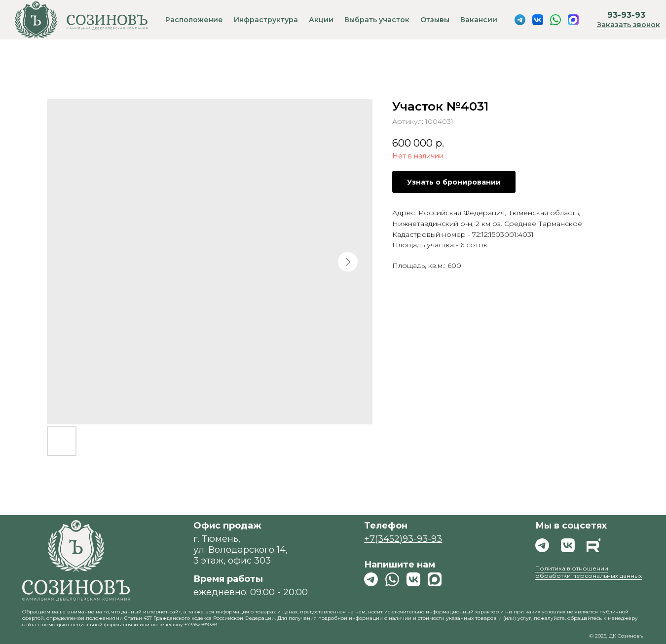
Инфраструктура (266, 20)
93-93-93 (626, 15)
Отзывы (435, 20)
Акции (321, 20)
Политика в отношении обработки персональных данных (589, 572)
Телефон (386, 526)
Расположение (194, 20)
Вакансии (479, 20)
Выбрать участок (377, 20)
